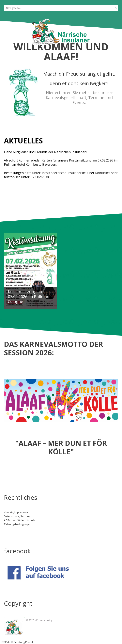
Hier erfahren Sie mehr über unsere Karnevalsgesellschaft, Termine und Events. (80, 98)
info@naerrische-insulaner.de (64, 173)
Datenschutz (12, 516)
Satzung (25, 516)
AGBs (8, 520)
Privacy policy (44, 620)
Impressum (21, 512)
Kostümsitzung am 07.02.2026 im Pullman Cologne (29, 297)
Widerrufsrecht (27, 520)
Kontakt (9, 512)
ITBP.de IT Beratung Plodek (18, 642)
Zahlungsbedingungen (18, 524)
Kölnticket (103, 173)
